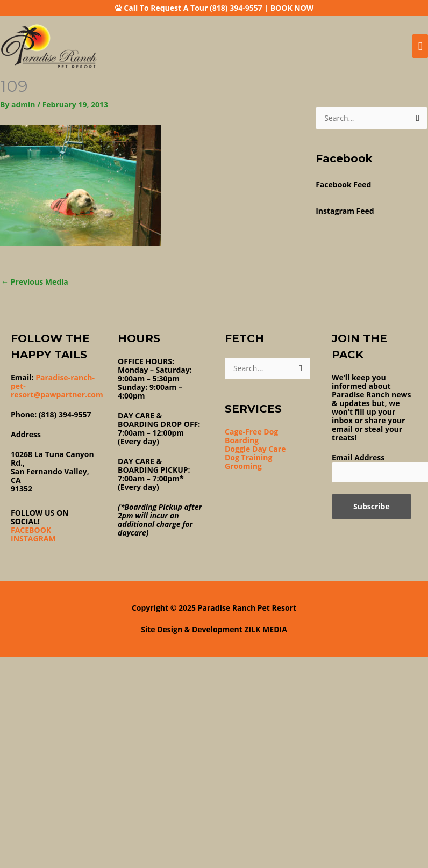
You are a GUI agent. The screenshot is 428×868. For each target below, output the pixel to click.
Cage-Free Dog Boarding (251, 436)
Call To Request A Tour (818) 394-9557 (193, 8)
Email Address (358, 457)
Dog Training (248, 457)
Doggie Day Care (255, 449)
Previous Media (35, 282)
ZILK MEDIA (266, 629)
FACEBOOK (31, 530)
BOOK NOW (292, 8)
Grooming (243, 466)
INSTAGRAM (33, 538)
